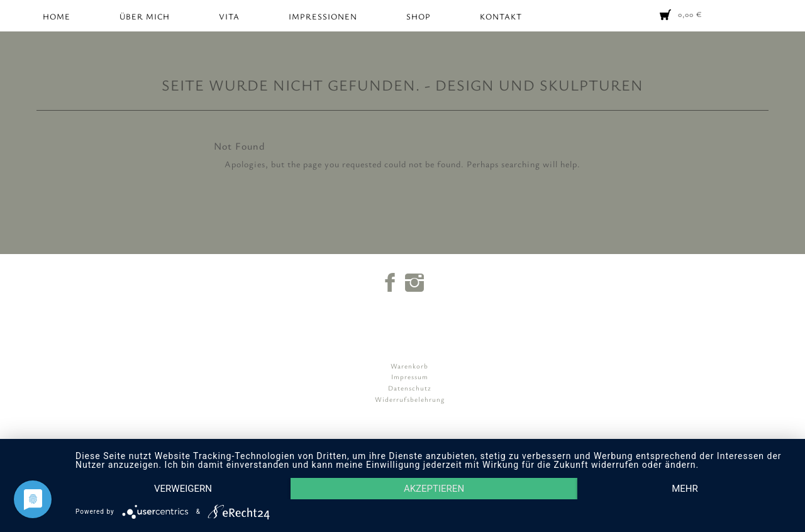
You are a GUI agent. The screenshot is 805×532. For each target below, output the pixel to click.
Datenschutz (410, 388)
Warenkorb (409, 366)
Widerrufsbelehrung (410, 399)
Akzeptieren (434, 489)
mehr (685, 489)
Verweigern (183, 489)
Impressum (410, 376)
